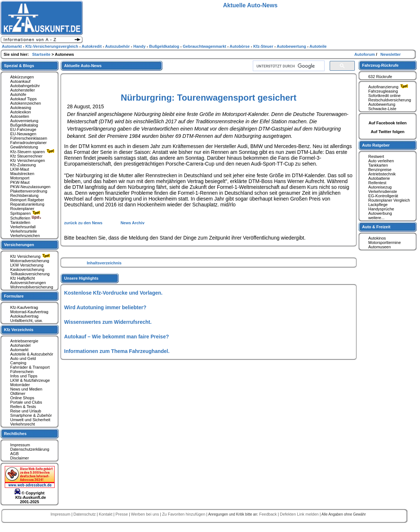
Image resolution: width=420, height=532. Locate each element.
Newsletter (390, 54)
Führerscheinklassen (29, 138)
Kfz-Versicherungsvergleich (52, 46)
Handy (140, 46)
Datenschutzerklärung (30, 449)
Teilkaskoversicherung (30, 274)
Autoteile (318, 46)
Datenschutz (85, 514)
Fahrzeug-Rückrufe (380, 65)
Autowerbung (380, 213)
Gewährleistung (24, 147)
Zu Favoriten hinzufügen (184, 514)
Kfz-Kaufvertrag (24, 307)
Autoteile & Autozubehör (32, 354)
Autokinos (377, 238)
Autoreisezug (380, 187)
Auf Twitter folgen (388, 132)
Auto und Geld (23, 358)
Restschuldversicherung (390, 100)
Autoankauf (20, 81)
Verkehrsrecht (23, 424)
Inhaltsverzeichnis (104, 263)
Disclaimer (19, 458)
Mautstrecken (22, 174)
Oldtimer (18, 393)
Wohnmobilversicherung (32, 287)
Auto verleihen (381, 161)
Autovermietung (24, 121)
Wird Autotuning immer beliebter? (105, 307)
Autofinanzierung (389, 87)
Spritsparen (26, 213)
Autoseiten (20, 116)
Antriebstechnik (382, 174)
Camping (18, 363)
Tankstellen (20, 222)
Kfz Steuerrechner (26, 156)
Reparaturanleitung (27, 204)
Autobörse (240, 46)
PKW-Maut (20, 182)
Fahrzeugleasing (383, 91)
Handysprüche (381, 209)
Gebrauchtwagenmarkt (205, 46)
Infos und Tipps (24, 376)
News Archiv (133, 223)
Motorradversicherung (30, 261)
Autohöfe (18, 94)
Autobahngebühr (25, 86)
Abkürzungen (22, 77)
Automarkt (19, 350)
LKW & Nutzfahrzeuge (30, 380)
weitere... (376, 218)
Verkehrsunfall (23, 227)
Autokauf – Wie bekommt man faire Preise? (117, 337)
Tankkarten (378, 165)
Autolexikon (21, 112)
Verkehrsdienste (383, 191)
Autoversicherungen (28, 283)
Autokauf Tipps (23, 99)
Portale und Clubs (26, 402)
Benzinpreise (380, 170)
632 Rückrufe (380, 77)
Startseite (42, 54)
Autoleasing (21, 108)
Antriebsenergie (24, 341)
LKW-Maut (20, 169)
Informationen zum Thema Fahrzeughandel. (117, 351)
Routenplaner (22, 209)
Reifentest (377, 183)
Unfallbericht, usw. (26, 321)
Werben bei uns (146, 514)
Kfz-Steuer (264, 46)
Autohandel (20, 345)
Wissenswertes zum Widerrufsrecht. (108, 322)
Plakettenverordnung (29, 191)
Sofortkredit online (384, 96)
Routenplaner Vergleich (389, 200)
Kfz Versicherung (31, 256)
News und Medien (26, 389)
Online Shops (22, 398)
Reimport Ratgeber (27, 200)
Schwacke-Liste (382, 109)
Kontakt (106, 514)
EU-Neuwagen (23, 134)
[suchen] (288, 66)
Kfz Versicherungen (28, 160)
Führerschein (22, 372)
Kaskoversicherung (27, 269)
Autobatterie (379, 178)
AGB (14, 454)
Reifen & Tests (23, 407)
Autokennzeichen (25, 103)
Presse (122, 514)
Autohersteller (23, 90)
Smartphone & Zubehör (31, 415)
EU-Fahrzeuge (23, 129)
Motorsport (20, 178)
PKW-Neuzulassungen (30, 187)
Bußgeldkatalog (24, 125)
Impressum (20, 445)
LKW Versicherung (27, 265)
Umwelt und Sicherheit (30, 420)
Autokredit (92, 46)
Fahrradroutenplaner (28, 143)
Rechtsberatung (24, 195)
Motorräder (20, 385)
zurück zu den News (84, 223)
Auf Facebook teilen (388, 123)
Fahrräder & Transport (30, 367)
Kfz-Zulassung (23, 165)
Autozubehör (118, 46)
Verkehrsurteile (23, 231)
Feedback (268, 514)
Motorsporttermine (384, 242)
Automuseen (380, 247)
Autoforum (365, 54)
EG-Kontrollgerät (383, 196)
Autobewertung (382, 104)
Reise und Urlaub (26, 411)
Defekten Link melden (300, 514)
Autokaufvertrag (24, 316)
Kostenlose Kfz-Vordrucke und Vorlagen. (113, 293)
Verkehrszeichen (25, 236)
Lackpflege (378, 205)
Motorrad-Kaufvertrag (29, 312)
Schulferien (26, 218)
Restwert (376, 156)
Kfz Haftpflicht (23, 278)
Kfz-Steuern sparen (33, 152)
